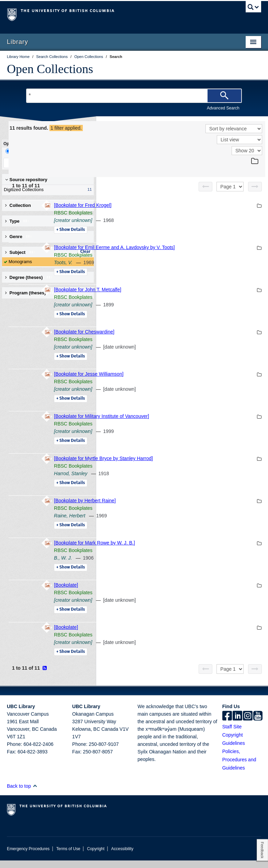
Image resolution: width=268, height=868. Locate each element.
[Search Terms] (134, 96)
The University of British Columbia (115, 14)
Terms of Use (68, 856)
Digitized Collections (46, 190)
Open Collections (50, 69)
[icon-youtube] (258, 724)
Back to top (22, 794)
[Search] (224, 96)
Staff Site (232, 734)
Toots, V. (157, 270)
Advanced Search (223, 108)
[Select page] (230, 187)
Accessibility (122, 856)
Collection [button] (18, 205)
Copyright (96, 856)
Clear (85, 252)
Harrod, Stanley (165, 481)
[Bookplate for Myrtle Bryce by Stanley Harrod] (198, 466)
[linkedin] (237, 724)
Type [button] (17, 221)
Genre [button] (19, 237)
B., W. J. (157, 565)
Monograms (20, 262)
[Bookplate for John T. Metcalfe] (182, 297)
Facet (46, 151)
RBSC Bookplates (167, 213)
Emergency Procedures (28, 856)
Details (165, 230)
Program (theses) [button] (31, 293)
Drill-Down (19, 151)
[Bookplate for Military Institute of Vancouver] (196, 424)
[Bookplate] (160, 593)
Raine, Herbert (164, 523)
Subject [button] (20, 252)
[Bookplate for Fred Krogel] (177, 205)
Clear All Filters (70, 163)
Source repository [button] (26, 180)
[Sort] (234, 129)
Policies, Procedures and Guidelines (239, 767)
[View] (239, 140)
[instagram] (248, 724)
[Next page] (255, 187)
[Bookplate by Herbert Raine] (179, 508)
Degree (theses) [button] (29, 277)
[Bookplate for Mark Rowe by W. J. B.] (189, 550)
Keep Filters (25, 163)
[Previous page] (205, 187)
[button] (35, 793)
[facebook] (227, 724)
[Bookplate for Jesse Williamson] (183, 382)
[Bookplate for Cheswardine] (178, 339)
